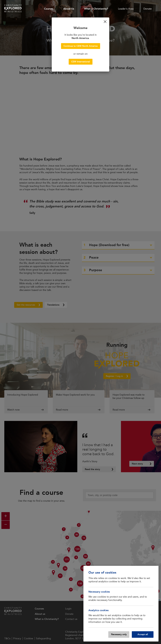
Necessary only (119, 634)
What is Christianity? (96, 9)
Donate (148, 9)
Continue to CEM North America (81, 46)
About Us (69, 9)
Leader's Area (126, 9)
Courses (49, 9)
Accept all (143, 634)
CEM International (81, 62)
